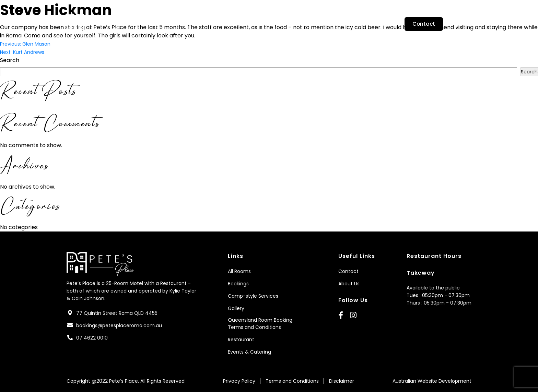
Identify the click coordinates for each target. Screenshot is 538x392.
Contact (424, 24)
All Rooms (239, 271)
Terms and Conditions (292, 381)
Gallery (306, 24)
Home (152, 24)
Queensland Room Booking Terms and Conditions (260, 324)
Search (10, 60)
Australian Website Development (432, 381)
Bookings (340, 24)
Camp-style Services (260, 24)
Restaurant (379, 24)
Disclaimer (342, 381)
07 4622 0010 (92, 338)
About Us (182, 24)
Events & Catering (249, 352)
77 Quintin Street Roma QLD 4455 (117, 313)
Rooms (214, 24)
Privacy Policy (239, 381)
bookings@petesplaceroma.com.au (119, 325)
